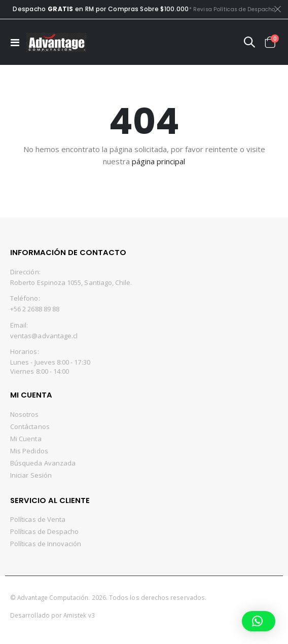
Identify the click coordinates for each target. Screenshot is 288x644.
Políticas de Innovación (46, 544)
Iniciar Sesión (31, 475)
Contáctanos (30, 426)
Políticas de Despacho (44, 531)
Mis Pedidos (29, 451)
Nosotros (25, 414)
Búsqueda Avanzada (43, 463)
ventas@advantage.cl (44, 336)
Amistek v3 (79, 615)
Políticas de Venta (38, 519)
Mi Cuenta (26, 439)
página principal (158, 161)
